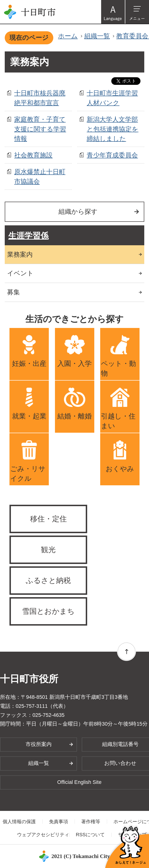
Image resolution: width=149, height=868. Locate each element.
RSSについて (90, 835)
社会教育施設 (33, 155)
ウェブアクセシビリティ (43, 835)
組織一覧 (97, 36)
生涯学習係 (28, 236)
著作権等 (91, 822)
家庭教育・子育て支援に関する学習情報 (40, 129)
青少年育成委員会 (112, 155)
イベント (20, 273)
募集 (14, 292)
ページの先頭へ (126, 651)
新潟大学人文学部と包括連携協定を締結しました (113, 129)
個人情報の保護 (19, 822)
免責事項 (59, 822)
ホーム (68, 36)
